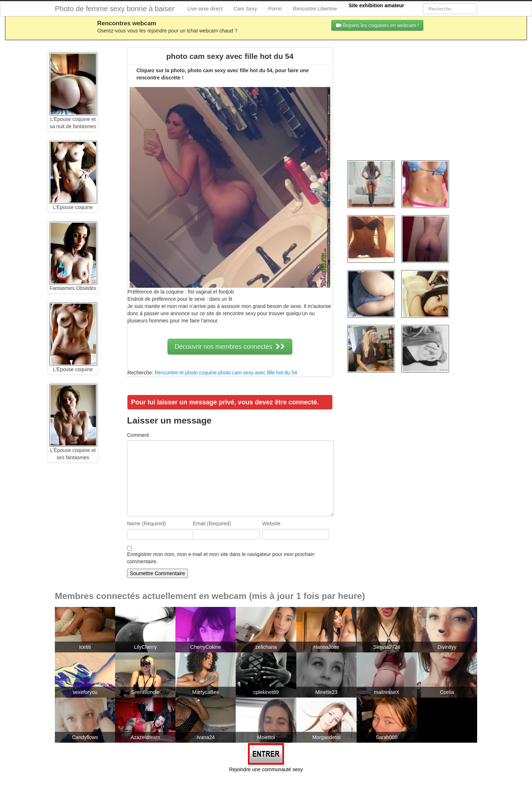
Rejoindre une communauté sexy (266, 769)
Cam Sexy (246, 9)
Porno (275, 9)
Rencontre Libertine (315, 9)
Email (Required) (212, 524)
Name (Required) (146, 524)
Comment (138, 435)
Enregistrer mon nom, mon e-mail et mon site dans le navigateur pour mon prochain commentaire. (221, 558)
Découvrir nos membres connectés (230, 347)
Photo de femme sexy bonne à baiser (115, 9)
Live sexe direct (205, 9)
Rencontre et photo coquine (186, 373)
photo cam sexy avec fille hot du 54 (258, 373)
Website (271, 524)
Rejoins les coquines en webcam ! (378, 25)
